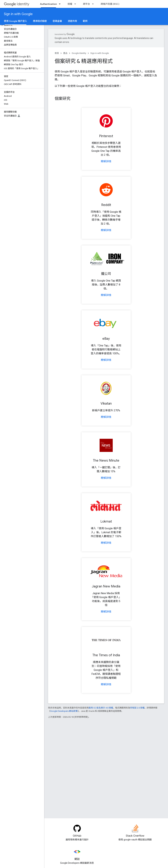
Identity (17, 4)
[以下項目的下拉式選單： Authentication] (61, 4)
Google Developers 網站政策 (64, 711)
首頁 (57, 53)
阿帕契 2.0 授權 (137, 708)
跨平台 (86, 4)
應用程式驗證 (40, 21)
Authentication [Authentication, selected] (48, 4)
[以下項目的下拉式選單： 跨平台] (94, 4)
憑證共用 (72, 21)
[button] (21, 25)
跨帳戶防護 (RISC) (110, 4)
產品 (65, 53)
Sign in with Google (18, 14)
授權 (70, 4)
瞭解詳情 (106, 161)
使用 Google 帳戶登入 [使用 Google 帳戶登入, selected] (16, 21)
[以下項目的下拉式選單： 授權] (76, 4)
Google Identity (79, 53)
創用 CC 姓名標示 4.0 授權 (101, 708)
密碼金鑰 (57, 21)
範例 (85, 21)
